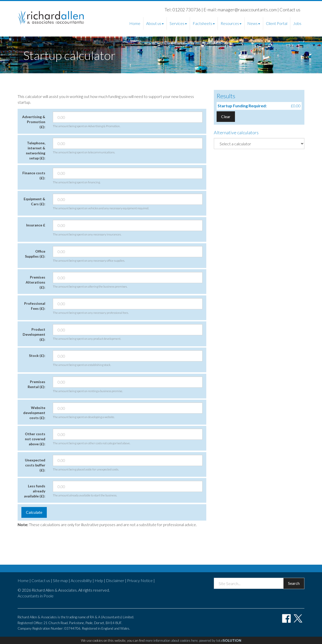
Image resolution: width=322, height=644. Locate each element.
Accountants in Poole (36, 596)
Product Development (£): (34, 334)
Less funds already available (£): (35, 491)
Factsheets (204, 23)
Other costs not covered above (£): (35, 439)
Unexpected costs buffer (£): (35, 465)
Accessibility (81, 580)
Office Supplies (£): (35, 254)
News (254, 23)
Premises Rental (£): (36, 384)
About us (155, 23)
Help (99, 580)
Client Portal (277, 23)
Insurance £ (36, 225)
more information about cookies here (172, 640)
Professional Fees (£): (35, 306)
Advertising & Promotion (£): (34, 122)
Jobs (297, 23)
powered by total (220, 640)
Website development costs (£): (34, 413)
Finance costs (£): (34, 175)
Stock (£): (37, 355)
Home (135, 23)
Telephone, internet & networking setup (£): (36, 150)
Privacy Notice (140, 580)
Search (294, 583)
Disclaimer (115, 580)
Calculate (34, 512)
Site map (60, 580)
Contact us (290, 10)
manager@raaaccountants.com (247, 10)
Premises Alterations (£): (35, 282)
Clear (226, 116)
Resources (231, 23)
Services (178, 23)
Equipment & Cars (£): (34, 201)
